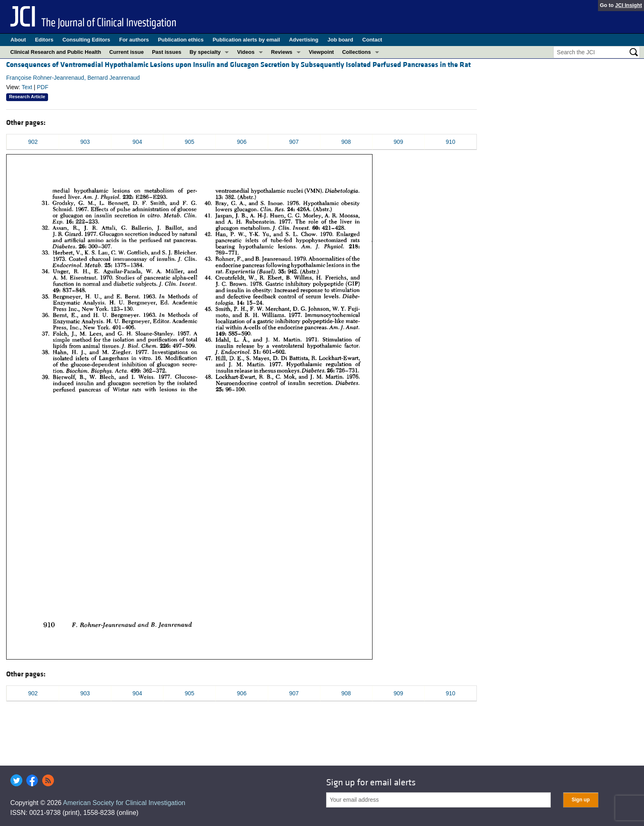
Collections (356, 52)
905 (190, 142)
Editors (44, 40)
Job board (340, 40)
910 (450, 142)
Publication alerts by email (246, 40)
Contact (372, 40)
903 (85, 142)
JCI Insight (629, 5)
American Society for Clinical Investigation (124, 803)
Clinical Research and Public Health (56, 52)
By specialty (205, 52)
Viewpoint (321, 52)
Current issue (126, 52)
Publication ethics (181, 40)
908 (346, 142)
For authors (134, 40)
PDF (43, 87)
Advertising (304, 40)
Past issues (167, 52)
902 (33, 142)
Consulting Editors (86, 40)
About (18, 40)
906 (242, 142)
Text (27, 87)
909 (398, 142)
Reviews (282, 52)
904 (137, 142)
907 (294, 142)
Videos (246, 52)
